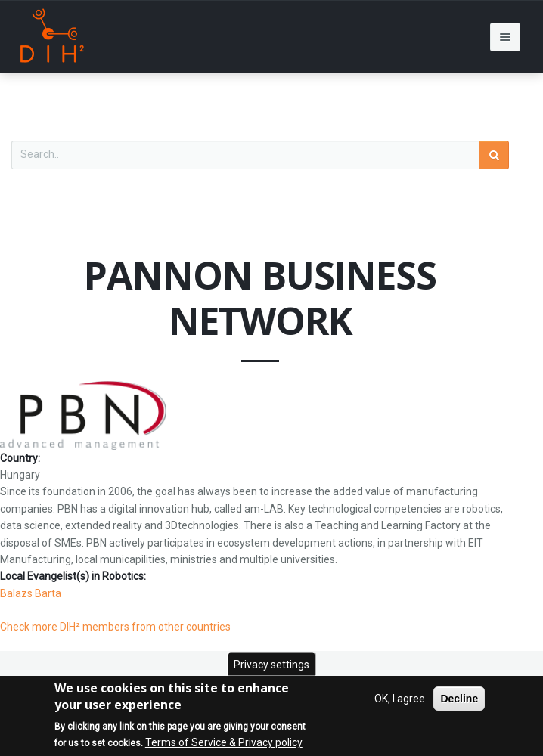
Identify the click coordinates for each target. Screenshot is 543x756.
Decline (459, 699)
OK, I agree (400, 699)
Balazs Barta (31, 593)
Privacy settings (271, 665)
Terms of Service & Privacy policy (224, 744)
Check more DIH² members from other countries (115, 627)
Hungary (20, 475)
